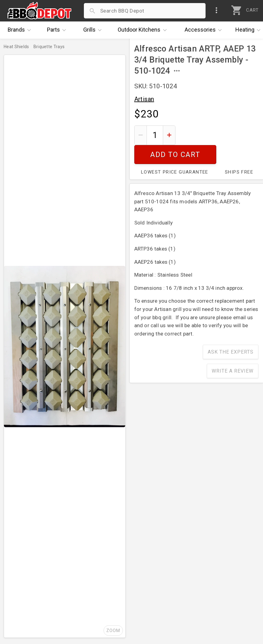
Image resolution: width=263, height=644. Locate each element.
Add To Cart (219, 135)
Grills (94, 30)
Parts (58, 30)
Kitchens (144, 30)
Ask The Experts (231, 333)
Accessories (205, 30)
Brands (21, 30)
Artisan (144, 99)
